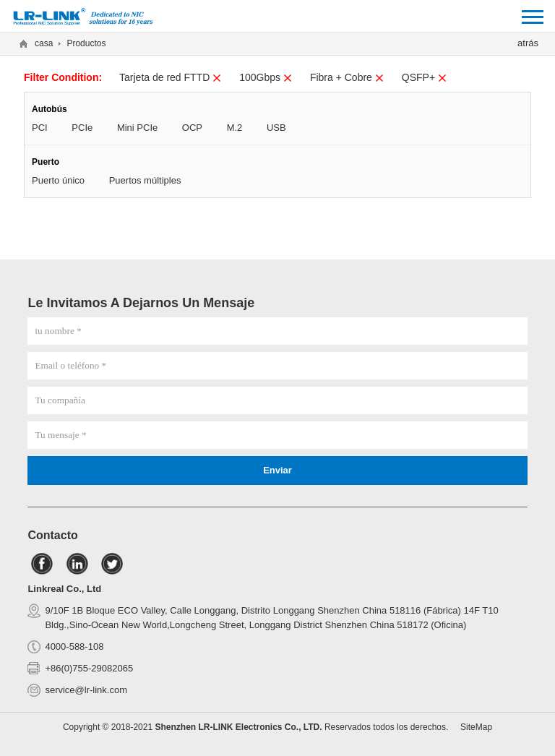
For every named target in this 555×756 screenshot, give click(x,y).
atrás (528, 43)
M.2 (235, 128)
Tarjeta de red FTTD (171, 77)
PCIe (82, 128)
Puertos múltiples (145, 180)
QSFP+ (425, 77)
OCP (192, 128)
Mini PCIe (137, 128)
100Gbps (266, 77)
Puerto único (58, 180)
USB (276, 128)
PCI (40, 128)
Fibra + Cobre (347, 77)
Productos (86, 43)
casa (44, 43)
